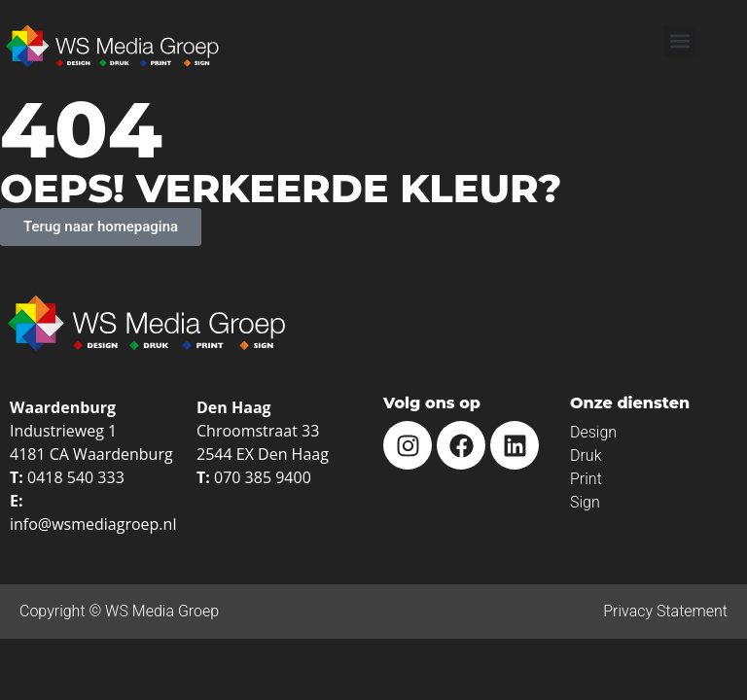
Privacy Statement (665, 611)
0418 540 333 (76, 477)
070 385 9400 (263, 477)
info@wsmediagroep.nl (93, 524)
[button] (679, 41)
